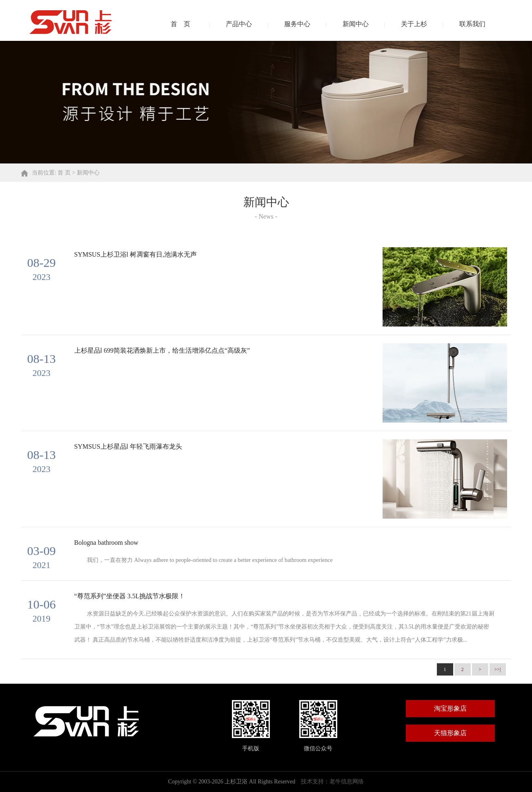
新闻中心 (356, 24)
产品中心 (239, 24)
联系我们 (472, 24)
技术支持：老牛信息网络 (332, 782)
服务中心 (297, 24)
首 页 (180, 24)
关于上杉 (414, 24)
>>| (498, 669)
